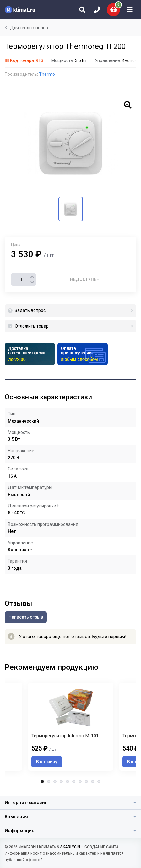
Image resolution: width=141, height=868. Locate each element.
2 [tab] (49, 782)
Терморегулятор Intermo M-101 (65, 736)
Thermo (47, 74)
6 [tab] (74, 782)
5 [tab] (68, 782)
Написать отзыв (26, 617)
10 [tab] (99, 782)
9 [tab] (93, 782)
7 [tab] (80, 782)
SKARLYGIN (70, 847)
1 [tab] (42, 782)
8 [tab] (86, 782)
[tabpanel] (71, 727)
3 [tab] (55, 782)
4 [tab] (61, 782)
